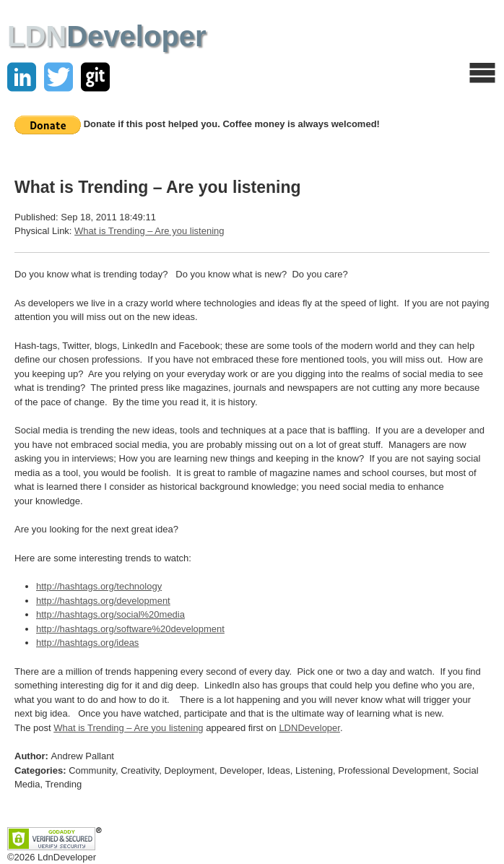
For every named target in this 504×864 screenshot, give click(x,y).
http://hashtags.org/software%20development (130, 629)
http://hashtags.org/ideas (87, 643)
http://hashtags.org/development (103, 601)
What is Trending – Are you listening (149, 231)
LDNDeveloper (309, 728)
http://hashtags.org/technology (99, 586)
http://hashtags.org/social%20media (110, 614)
